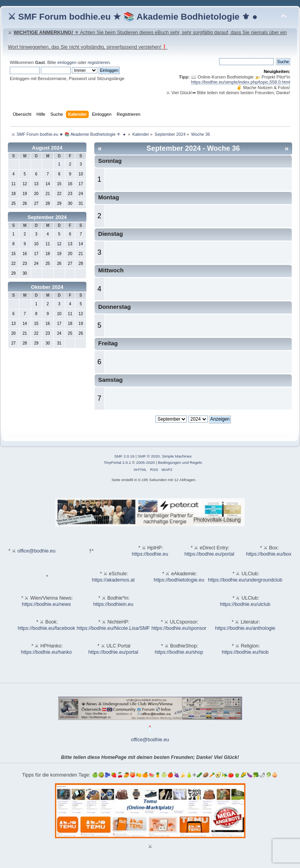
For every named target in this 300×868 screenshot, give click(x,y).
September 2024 (47, 217)
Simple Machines (177, 456)
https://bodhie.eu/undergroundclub (245, 580)
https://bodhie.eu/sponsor (179, 628)
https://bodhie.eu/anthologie (245, 628)
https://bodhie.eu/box (269, 554)
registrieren (99, 62)
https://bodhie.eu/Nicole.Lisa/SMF (113, 628)
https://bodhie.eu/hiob (245, 652)
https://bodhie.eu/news (47, 604)
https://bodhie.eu (150, 554)
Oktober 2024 (47, 287)
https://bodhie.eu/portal (209, 554)
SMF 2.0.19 (124, 456)
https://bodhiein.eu (113, 604)
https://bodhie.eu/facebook (46, 628)
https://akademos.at (113, 580)
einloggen (67, 62)
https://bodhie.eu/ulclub (245, 604)
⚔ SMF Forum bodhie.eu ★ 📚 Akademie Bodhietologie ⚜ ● (133, 17)
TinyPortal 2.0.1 (117, 462)
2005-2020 (145, 462)
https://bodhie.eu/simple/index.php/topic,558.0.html (241, 82)
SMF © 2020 (149, 456)
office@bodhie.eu (36, 551)
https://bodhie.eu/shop (179, 652)
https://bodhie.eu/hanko (46, 652)
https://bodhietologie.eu (179, 580)
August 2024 (47, 148)
